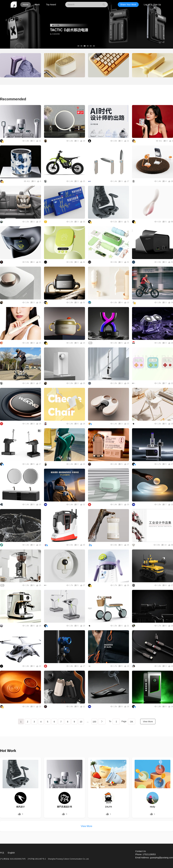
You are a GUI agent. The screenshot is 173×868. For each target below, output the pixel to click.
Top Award (51, 5)
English (11, 853)
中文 (2, 853)
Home (26, 5)
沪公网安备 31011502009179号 (13, 859)
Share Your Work (128, 5)
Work (37, 5)
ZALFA (108, 807)
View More (148, 722)
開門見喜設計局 (64, 807)
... (88, 722)
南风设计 (20, 807)
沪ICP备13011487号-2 (37, 859)
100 (94, 722)
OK (132, 722)
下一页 (102, 722)
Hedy (153, 807)
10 (81, 722)
